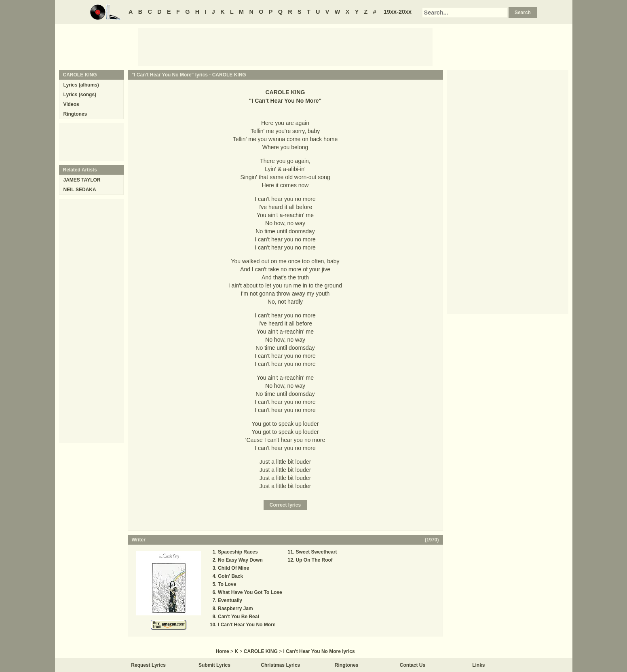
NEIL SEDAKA (80, 190)
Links (478, 665)
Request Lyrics (148, 665)
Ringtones (75, 114)
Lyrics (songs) (80, 95)
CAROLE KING (229, 75)
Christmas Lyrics (280, 665)
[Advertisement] (285, 46)
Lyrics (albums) (81, 85)
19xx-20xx (398, 12)
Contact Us (413, 665)
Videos (71, 104)
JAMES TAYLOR (82, 180)
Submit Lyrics (214, 665)
